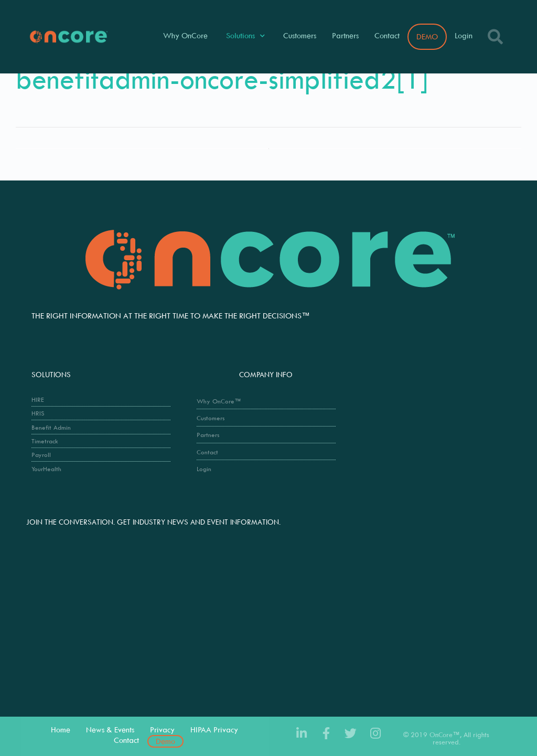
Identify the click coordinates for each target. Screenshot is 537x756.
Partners (345, 35)
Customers (300, 35)
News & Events (110, 730)
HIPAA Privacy (214, 730)
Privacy (162, 730)
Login (464, 35)
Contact (387, 35)
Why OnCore (185, 35)
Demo (165, 741)
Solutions (245, 36)
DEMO (427, 36)
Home (61, 730)
